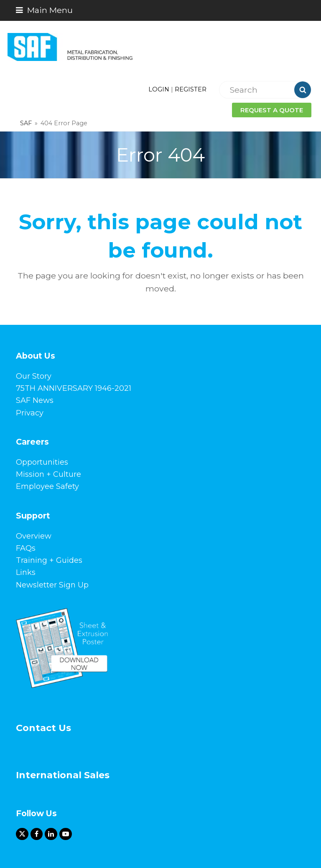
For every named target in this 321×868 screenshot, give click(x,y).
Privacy (30, 413)
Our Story (34, 376)
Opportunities (42, 462)
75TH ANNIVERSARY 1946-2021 (74, 388)
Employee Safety (47, 486)
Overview (34, 536)
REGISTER (191, 89)
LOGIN (159, 89)
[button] (44, 10)
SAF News (35, 400)
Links (26, 572)
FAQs (26, 548)
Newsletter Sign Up (52, 585)
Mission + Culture (48, 474)
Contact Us (43, 728)
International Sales (63, 775)
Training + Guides (49, 560)
